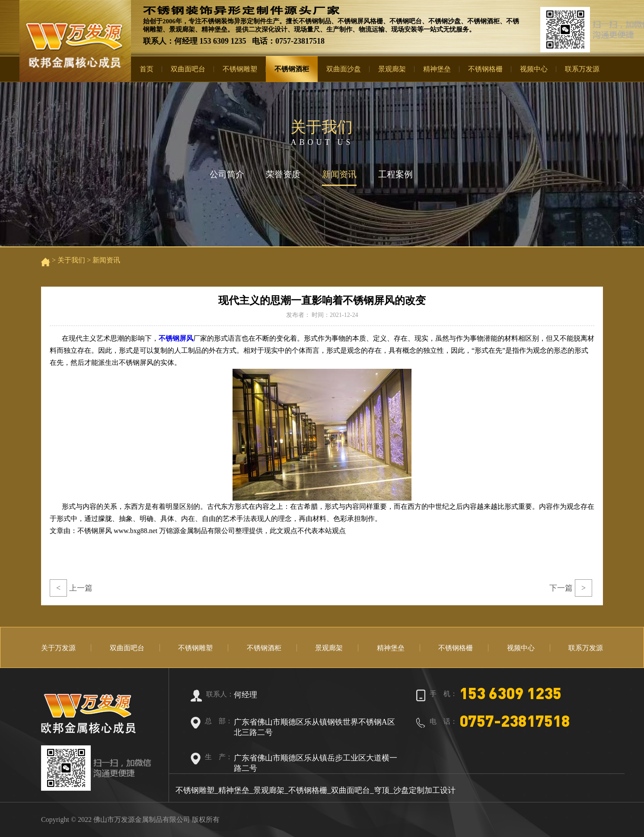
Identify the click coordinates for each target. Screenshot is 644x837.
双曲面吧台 (188, 69)
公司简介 (227, 174)
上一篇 (71, 588)
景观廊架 (392, 69)
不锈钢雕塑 (240, 69)
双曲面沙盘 (344, 69)
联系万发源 (582, 69)
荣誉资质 (283, 174)
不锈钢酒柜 (292, 69)
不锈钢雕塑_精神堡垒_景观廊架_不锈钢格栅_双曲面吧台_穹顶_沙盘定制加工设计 (316, 790)
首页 (147, 69)
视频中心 (534, 69)
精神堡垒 (437, 69)
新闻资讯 (339, 174)
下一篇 (571, 588)
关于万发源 (58, 648)
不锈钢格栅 (485, 69)
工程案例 (395, 174)
